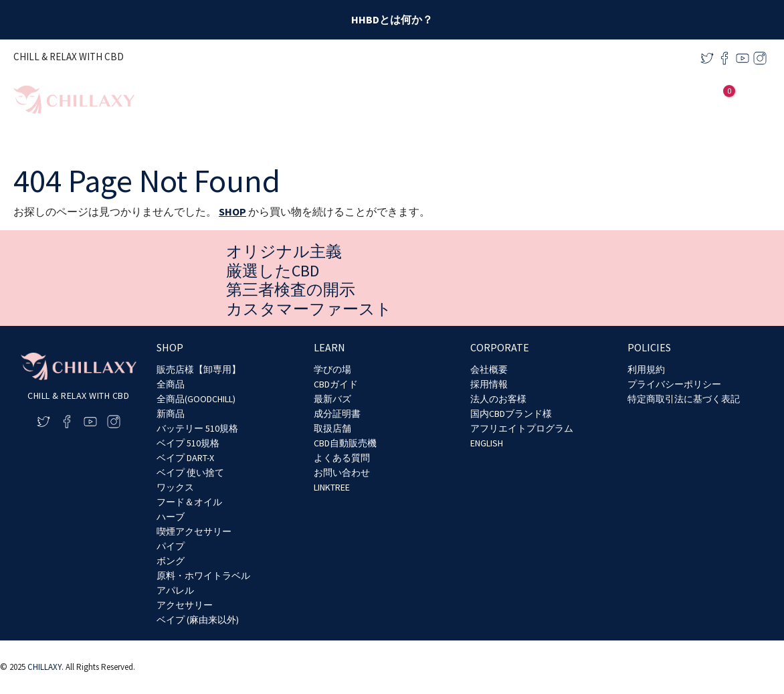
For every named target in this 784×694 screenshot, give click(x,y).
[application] (578, 100)
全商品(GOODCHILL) (196, 399)
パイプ (171, 546)
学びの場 (332, 369)
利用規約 (646, 369)
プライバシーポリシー (674, 384)
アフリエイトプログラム (522, 428)
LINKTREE (332, 487)
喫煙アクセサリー (194, 531)
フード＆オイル (189, 502)
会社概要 (489, 369)
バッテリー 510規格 (197, 428)
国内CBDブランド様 (511, 414)
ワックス (175, 487)
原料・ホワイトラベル (203, 576)
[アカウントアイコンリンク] (700, 100)
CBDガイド (336, 384)
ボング (171, 561)
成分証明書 (337, 414)
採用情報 (489, 384)
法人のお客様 (498, 399)
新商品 (171, 414)
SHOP (232, 211)
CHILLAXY (44, 667)
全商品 (171, 384)
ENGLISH (487, 443)
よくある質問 (342, 458)
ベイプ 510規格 (188, 443)
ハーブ (171, 517)
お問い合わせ (342, 472)
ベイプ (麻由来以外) (198, 620)
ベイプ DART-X (185, 458)
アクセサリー (185, 605)
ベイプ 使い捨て (190, 472)
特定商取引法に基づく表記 (684, 399)
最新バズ (332, 399)
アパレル (175, 590)
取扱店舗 (332, 428)
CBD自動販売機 (345, 443)
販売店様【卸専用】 (199, 369)
